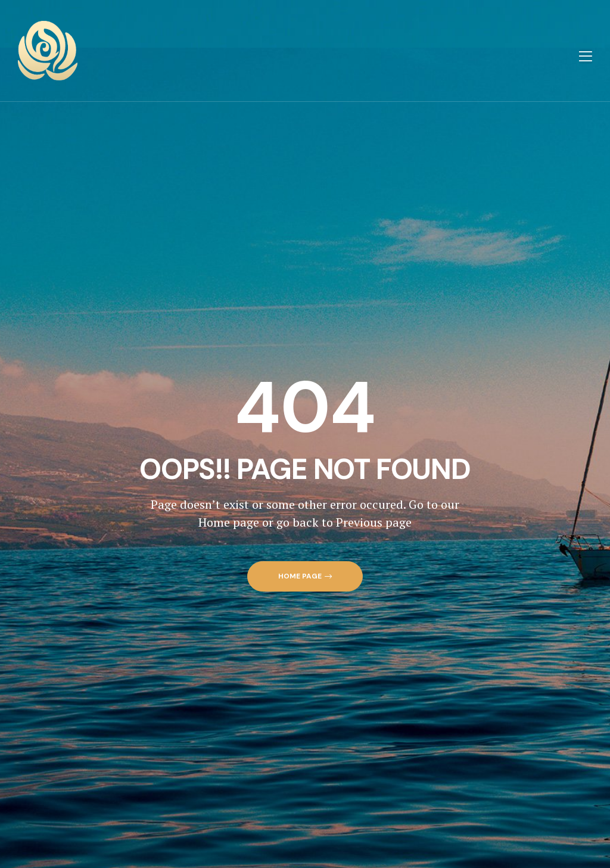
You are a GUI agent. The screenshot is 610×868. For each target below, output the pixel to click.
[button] (305, 576)
